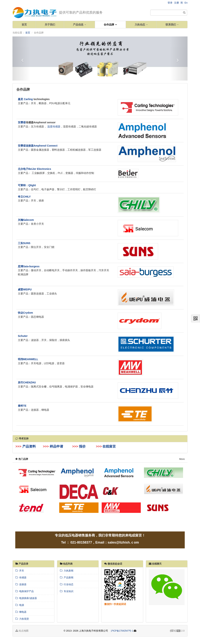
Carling (28, 99)
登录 (170, 3)
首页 (24, 25)
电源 (20, 605)
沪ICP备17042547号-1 (122, 631)
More (182, 459)
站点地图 (22, 631)
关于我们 (50, 25)
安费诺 (22, 122)
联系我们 (172, 25)
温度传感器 (54, 126)
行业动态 (67, 584)
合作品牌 (110, 25)
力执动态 (141, 25)
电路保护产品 (25, 591)
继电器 (21, 612)
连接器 (21, 584)
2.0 (177, 631)
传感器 (21, 577)
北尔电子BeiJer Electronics (34, 169)
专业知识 (67, 591)
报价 (83, 446)
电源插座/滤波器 (26, 598)
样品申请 (56, 446)
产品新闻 (67, 577)
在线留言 (109, 446)
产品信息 (80, 25)
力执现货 (22, 619)
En (186, 3)
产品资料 (29, 446)
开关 (20, 571)
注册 (177, 3)
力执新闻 (67, 571)
